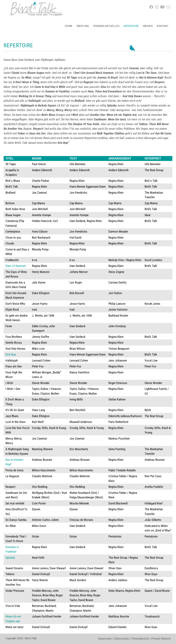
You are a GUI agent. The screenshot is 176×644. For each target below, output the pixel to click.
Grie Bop (11, 354)
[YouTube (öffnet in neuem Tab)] (163, 7)
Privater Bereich (161, 639)
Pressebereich (140, 639)
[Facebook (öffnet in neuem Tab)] (152, 7)
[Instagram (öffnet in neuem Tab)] (158, 7)
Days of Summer (16, 266)
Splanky (10, 558)
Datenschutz (122, 639)
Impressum (105, 639)
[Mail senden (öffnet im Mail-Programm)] (169, 7)
